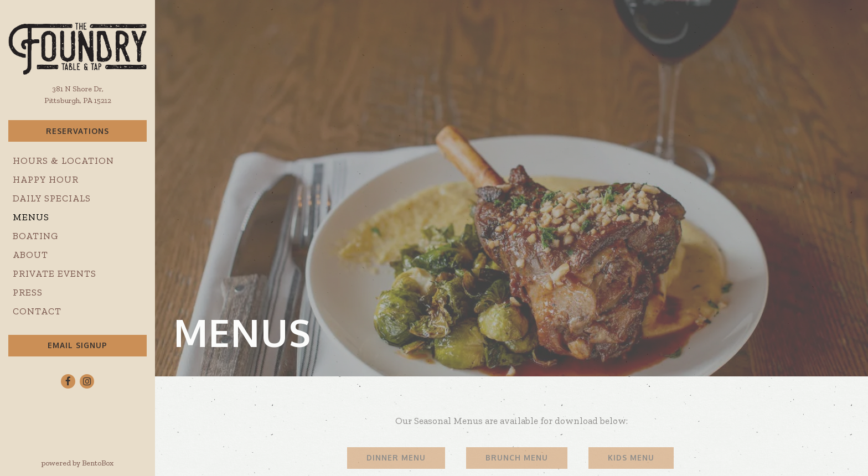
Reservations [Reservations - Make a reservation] (77, 131)
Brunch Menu (517, 457)
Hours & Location (63, 161)
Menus (31, 217)
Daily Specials (52, 198)
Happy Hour (46, 179)
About (30, 255)
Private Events (55, 273)
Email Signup (77, 345)
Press (28, 292)
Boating (36, 236)
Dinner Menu (396, 457)
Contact (37, 311)
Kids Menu (631, 457)
